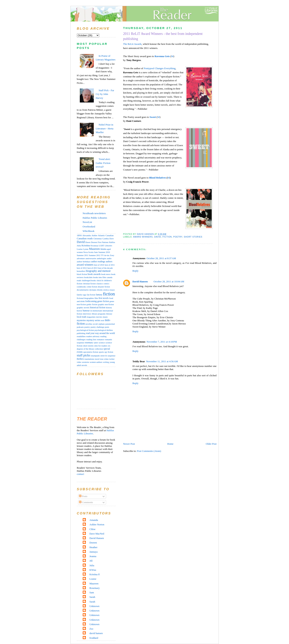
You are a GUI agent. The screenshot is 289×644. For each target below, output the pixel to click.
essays (112, 290)
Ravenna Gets (162, 56)
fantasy (99, 295)
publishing (81, 333)
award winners (143, 237)
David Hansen (140, 281)
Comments (86, 502)
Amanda (94, 520)
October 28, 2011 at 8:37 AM (161, 258)
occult (95, 324)
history (109, 307)
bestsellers (81, 271)
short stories (193, 237)
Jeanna (93, 556)
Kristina (86, 245)
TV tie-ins (105, 255)
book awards (94, 274)
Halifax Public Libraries (95, 218)
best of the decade (105, 268)
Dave (112, 239)
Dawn (88, 242)
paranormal (110, 324)
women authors (96, 362)
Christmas (98, 239)
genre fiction (103, 301)
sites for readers (101, 346)
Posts (83, 496)
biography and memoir (98, 271)
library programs (99, 314)
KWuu (93, 570)
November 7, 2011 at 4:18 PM (162, 342)
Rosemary (95, 588)
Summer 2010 (104, 252)
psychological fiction (85, 330)
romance (101, 339)
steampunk (95, 356)
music (105, 317)
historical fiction (98, 307)
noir (103, 320)
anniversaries (91, 258)
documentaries (83, 290)
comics (106, 284)
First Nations (103, 242)
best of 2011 (110, 265)
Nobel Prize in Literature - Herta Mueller (105, 128)
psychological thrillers (104, 330)
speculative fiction (91, 352)
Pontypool (149, 68)
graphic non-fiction (106, 304)
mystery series (93, 320)
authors (109, 261)
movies (99, 317)
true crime (104, 359)
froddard (94, 638)
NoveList (87, 222)
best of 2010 (99, 265)
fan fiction (91, 295)
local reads (82, 317)
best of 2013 (92, 268)
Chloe (93, 529)
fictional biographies (85, 298)
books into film (100, 277)
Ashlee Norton (97, 524)
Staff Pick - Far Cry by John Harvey (105, 94)
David (158, 237)
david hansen (96, 633)
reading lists (91, 340)
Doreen (94, 242)
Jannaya (94, 552)
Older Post (211, 444)
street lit (104, 356)
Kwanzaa (94, 246)
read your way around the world (100, 333)
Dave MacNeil (97, 534)
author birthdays (84, 261)
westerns (86, 362)
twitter (112, 359)
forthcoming (91, 301)
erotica (106, 290)
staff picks (84, 355)
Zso (91, 629)
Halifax (112, 242)
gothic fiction (92, 304)
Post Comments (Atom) (149, 451)
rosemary (89, 343)
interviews (87, 314)
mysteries (81, 320)
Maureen (94, 249)
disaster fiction (104, 287)
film (96, 298)
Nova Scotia (88, 252)
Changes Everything (165, 68)
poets (107, 327)
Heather (94, 547)
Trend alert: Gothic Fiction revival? (103, 163)
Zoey (112, 255)
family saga (82, 295)
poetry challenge (97, 327)
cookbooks (82, 287)
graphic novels (83, 307)
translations (89, 359)
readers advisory (93, 336)
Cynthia (106, 239)
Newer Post (129, 444)
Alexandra (87, 235)
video (79, 362)
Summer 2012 (95, 255)
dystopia (93, 290)
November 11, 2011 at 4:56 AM (162, 361)
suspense (112, 356)
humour (86, 311)
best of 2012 (82, 268)
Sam (96, 252)
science (102, 343)
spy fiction (109, 352)
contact (81, 474)
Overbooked (89, 227)
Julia (79, 246)
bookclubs (88, 277)
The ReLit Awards (132, 44)
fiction (167, 237)
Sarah (92, 597)
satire (96, 343)
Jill (91, 561)
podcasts (80, 327)
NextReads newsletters (94, 213)
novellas (89, 324)
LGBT (101, 246)
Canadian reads (85, 238)
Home (170, 444)
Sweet (153, 117)
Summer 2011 (83, 255)
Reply (136, 271)
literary (109, 314)
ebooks (100, 290)
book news (106, 274)
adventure (81, 258)
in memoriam (96, 311)
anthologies (102, 258)
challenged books (89, 280)
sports (101, 352)
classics (100, 284)
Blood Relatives (157, 178)
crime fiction (92, 287)
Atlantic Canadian (106, 235)
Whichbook (89, 231)
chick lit (100, 280)
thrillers (80, 359)
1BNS (79, 235)
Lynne (86, 249)
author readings (98, 262)
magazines (91, 317)
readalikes (81, 336)
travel (97, 359)
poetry (178, 237)
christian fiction (89, 284)
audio (109, 258)
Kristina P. (95, 574)
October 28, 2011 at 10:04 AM (169, 281)
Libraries (108, 246)
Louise (80, 249)
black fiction (82, 274)
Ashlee (95, 235)
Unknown (94, 606)
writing (106, 362)
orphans (101, 324)
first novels (104, 298)
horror (79, 311)
